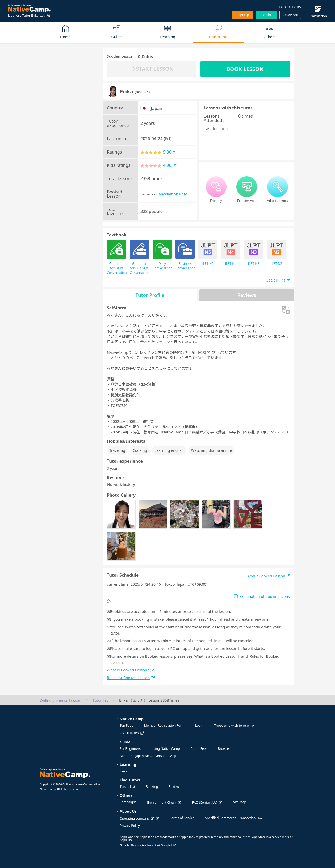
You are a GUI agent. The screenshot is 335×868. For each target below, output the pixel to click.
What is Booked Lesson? (130, 670)
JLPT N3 (254, 253)
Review (174, 787)
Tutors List (127, 787)
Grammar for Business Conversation (139, 257)
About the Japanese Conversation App (148, 756)
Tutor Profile (150, 295)
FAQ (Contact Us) (205, 803)
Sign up (242, 15)
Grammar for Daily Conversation (116, 257)
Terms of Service (182, 818)
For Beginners (130, 749)
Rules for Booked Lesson (131, 678)
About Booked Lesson (269, 576)
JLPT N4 (231, 253)
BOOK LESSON (245, 69)
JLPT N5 (208, 253)
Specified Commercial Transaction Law (234, 818)
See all (124, 771)
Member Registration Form (164, 726)
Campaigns (128, 802)
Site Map (240, 802)
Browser (224, 749)
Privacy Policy (130, 826)
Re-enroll (290, 15)
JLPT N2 (277, 253)
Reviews (247, 295)
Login (266, 15)
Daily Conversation (162, 255)
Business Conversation (185, 255)
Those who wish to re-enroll (235, 726)
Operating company (137, 818)
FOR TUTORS (290, 7)
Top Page (127, 726)
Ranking (152, 787)
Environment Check (162, 803)
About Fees (199, 749)
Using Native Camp (166, 749)
